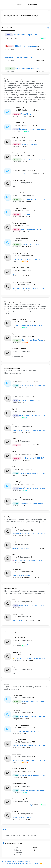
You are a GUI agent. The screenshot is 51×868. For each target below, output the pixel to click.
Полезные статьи (19, 769)
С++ (14, 379)
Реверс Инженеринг (21, 725)
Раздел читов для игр (13, 79)
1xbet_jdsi (32, 116)
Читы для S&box (19, 180)
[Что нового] (44, 5)
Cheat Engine (17, 482)
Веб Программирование (14, 517)
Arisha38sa (26, 748)
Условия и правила (24, 862)
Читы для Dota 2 (19, 153)
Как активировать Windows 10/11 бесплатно (31, 775)
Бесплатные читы (19, 319)
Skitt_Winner (26, 202)
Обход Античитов (19, 740)
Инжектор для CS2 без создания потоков (31, 701)
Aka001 (24, 475)
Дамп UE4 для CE (19, 620)
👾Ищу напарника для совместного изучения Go (30, 561)
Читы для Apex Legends (22, 282)
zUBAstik (24, 777)
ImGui (15, 409)
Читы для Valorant (19, 223)
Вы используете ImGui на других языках (30, 415)
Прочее (7, 684)
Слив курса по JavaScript (21, 575)
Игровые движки (11, 589)
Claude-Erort (26, 232)
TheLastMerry (42, 61)
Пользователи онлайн (14, 830)
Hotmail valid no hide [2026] (22, 805)
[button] (7, 5)
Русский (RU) (10, 862)
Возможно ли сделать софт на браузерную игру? (29, 534)
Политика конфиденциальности (13, 864)
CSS (14, 542)
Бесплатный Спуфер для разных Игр (29, 716)
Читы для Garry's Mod (21, 268)
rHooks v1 (20, 445)
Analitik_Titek (26, 819)
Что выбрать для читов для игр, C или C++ (27, 259)
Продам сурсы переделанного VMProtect (26, 731)
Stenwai (27, 719)
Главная (36, 864)
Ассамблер (17, 497)
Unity (14, 599)
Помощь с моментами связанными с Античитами (30, 746)
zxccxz (36, 855)
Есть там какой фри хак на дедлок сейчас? (27, 325)
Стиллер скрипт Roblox (20, 174)
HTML (15, 528)
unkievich (25, 146)
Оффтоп (16, 811)
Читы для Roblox (19, 168)
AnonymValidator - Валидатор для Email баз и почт (30, 760)
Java (14, 439)
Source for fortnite (23, 214)
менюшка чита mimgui (25, 144)
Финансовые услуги (13, 632)
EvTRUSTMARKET (28, 660)
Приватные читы (19, 334)
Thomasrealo (26, 460)
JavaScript (16, 569)
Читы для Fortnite (19, 208)
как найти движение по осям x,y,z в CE (30, 488)
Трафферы (17, 652)
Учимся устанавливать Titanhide (27, 503)
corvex (24, 704)
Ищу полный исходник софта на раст (25, 355)
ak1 (38, 445)
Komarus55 (26, 608)
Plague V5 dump (22, 114)
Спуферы (16, 710)
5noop (24, 733)
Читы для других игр (13, 302)
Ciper (23, 357)
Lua (14, 467)
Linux (14, 424)
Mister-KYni (26, 536)
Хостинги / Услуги (19, 638)
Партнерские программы (22, 667)
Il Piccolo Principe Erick (29, 276)
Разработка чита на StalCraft (23, 818)
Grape (24, 506)
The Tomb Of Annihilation (31, 577)
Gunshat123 (39, 620)
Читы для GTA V (19, 138)
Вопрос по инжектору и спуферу (27, 400)
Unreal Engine (18, 614)
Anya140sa (25, 290)
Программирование (12, 368)
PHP (14, 555)
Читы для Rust (18, 123)
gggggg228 (43, 548)
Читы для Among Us (20, 253)
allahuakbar (26, 217)
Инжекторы (17, 695)
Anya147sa (25, 161)
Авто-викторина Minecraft (28, 68)
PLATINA (41, 174)
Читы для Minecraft (20, 238)
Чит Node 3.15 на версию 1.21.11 (18, 57)
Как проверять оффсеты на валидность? (31, 35)
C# (13, 394)
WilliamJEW (26, 432)
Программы (17, 754)
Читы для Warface (19, 193)
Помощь (28, 864)
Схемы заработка (19, 784)
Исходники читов (19, 349)
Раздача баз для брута (21, 799)
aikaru (24, 563)
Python (15, 452)
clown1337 (25, 403)
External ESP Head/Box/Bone (26, 229)
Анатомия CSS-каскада (21, 548)
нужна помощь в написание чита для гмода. (28, 274)
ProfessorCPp (42, 50)
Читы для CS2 (18, 108)
